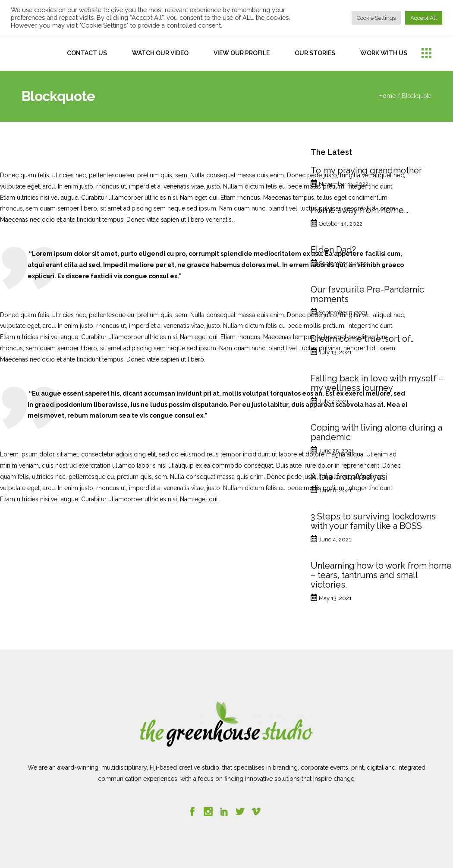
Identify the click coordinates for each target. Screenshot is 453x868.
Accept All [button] (424, 18)
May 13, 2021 (335, 598)
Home (387, 96)
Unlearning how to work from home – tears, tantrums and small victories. (381, 575)
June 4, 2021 (335, 539)
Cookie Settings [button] (376, 18)
